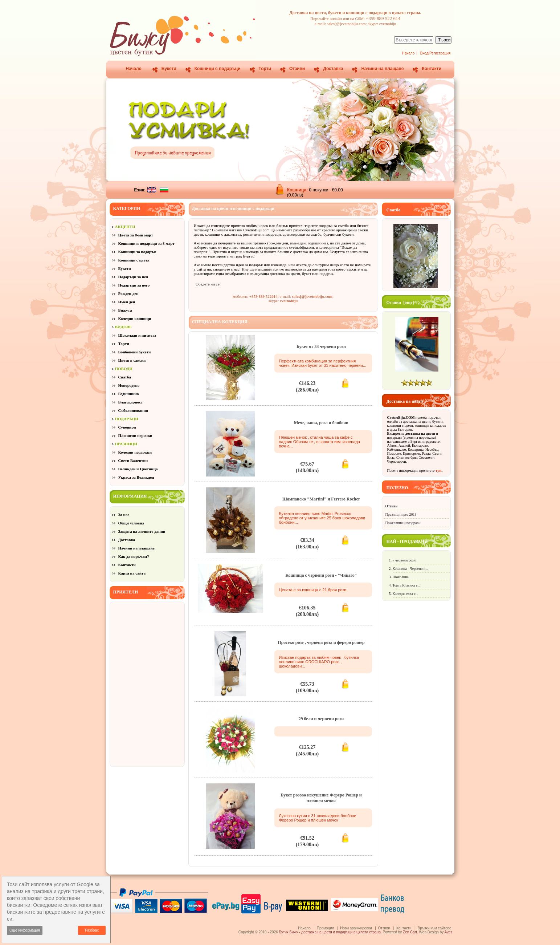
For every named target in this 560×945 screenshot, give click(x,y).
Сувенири (127, 427)
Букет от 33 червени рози (321, 346)
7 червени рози (404, 560)
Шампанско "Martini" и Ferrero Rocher (321, 499)
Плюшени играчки (135, 435)
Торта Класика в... (406, 585)
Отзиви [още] (400, 303)
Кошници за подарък (137, 252)
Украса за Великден (136, 477)
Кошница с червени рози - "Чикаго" (321, 575)
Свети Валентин (133, 461)
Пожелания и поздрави (403, 523)
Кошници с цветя (134, 260)
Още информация (25, 930)
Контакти (432, 69)
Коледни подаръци (135, 452)
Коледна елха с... (406, 594)
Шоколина (401, 577)
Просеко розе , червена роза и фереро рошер (321, 642)
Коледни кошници (135, 319)
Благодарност (131, 402)
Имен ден (127, 302)
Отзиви (297, 69)
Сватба (125, 377)
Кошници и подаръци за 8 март (146, 243)
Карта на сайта (132, 573)
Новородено (129, 385)
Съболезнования (133, 410)
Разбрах (92, 930)
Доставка (333, 69)
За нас (124, 515)
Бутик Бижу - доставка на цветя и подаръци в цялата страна (330, 932)
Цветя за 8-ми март (136, 235)
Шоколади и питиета (137, 335)
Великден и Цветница (138, 469)
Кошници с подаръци (218, 69)
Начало (408, 53)
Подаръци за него (134, 285)
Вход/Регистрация (436, 53)
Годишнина (129, 394)
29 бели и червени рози (321, 719)
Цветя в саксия (132, 360)
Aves (448, 932)
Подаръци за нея (133, 277)
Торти (265, 69)
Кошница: (298, 190)
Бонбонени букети (135, 352)
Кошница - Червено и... (410, 569)
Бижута (125, 310)
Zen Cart (410, 932)
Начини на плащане (382, 69)
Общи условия (131, 523)
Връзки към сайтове (434, 928)
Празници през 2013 (401, 514)
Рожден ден (128, 293)
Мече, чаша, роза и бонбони (321, 423)
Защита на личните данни (142, 531)
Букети (169, 69)
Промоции (326, 928)
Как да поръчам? (134, 556)
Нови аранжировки (356, 928)
